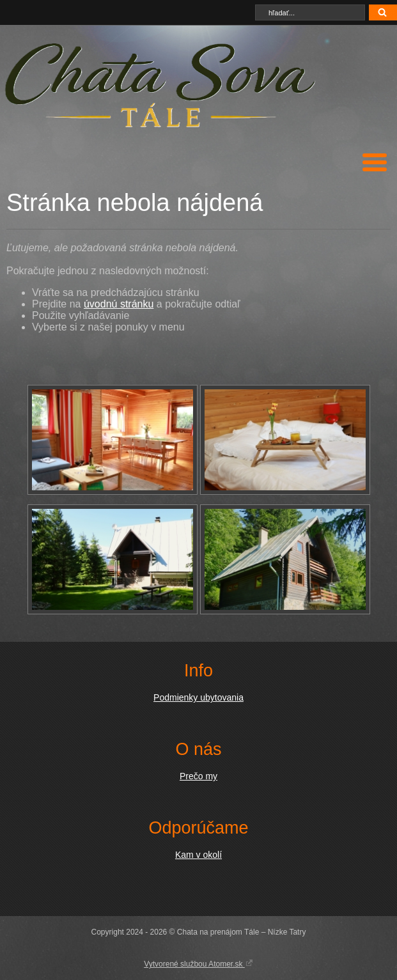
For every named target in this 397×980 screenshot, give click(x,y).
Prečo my (198, 776)
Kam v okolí (198, 855)
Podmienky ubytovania (198, 697)
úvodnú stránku (119, 304)
